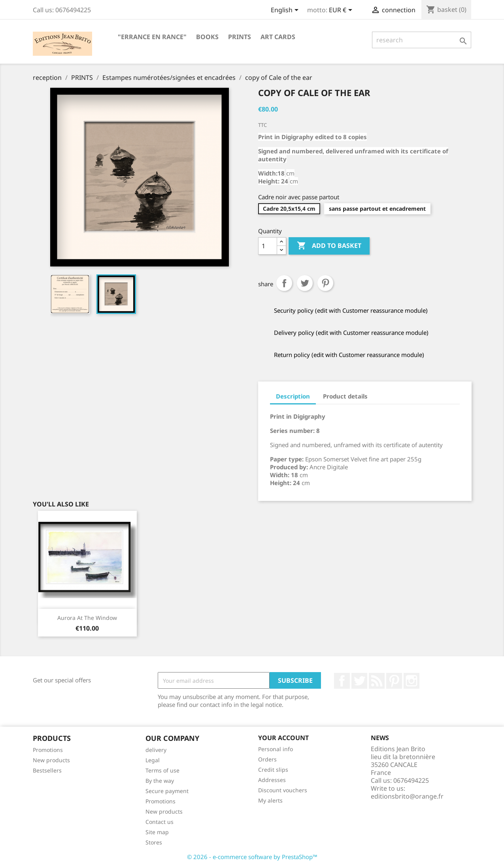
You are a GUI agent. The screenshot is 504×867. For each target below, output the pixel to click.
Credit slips (273, 770)
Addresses (272, 780)
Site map (157, 832)
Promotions (48, 750)
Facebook (342, 681)
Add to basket (329, 246)
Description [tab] (293, 396)
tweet (305, 283)
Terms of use (162, 770)
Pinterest (325, 283)
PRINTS (240, 37)
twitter (359, 681)
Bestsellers (47, 770)
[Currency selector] (342, 11)
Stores (154, 842)
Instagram (412, 681)
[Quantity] (268, 246)
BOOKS (207, 37)
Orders (267, 759)
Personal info (276, 749)
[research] (422, 40)
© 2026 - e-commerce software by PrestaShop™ (252, 857)
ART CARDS (278, 37)
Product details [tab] (345, 396)
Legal (153, 760)
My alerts (270, 800)
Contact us (160, 822)
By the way (160, 781)
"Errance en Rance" (152, 37)
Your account (283, 738)
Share (284, 283)
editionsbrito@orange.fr (407, 796)
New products (51, 760)
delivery (156, 750)
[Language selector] (286, 11)
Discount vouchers (283, 790)
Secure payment (167, 791)
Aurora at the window (87, 618)
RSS (377, 681)
